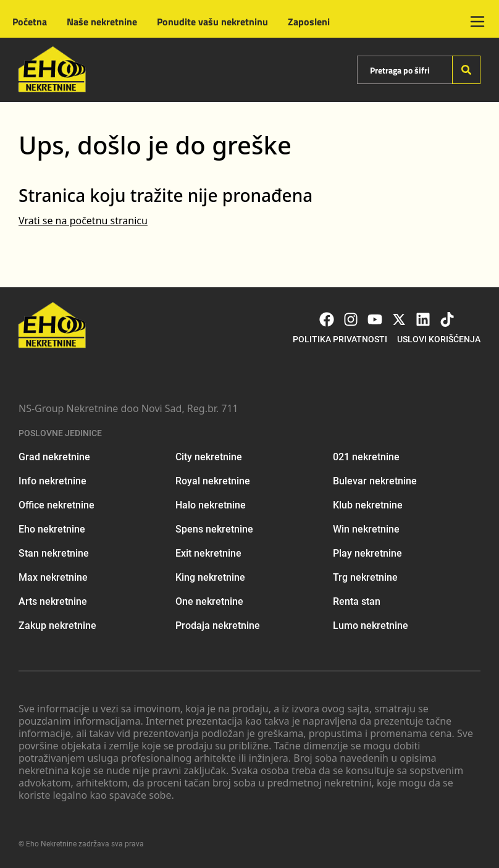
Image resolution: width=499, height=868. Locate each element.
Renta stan (357, 601)
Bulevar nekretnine (375, 481)
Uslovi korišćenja (439, 339)
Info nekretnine (52, 481)
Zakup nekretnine (57, 626)
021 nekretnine (366, 457)
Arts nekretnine (53, 601)
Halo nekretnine (211, 505)
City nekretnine (209, 457)
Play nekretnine (367, 553)
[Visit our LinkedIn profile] (423, 319)
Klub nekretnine (368, 505)
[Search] (466, 70)
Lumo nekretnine (371, 626)
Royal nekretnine (213, 481)
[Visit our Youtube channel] (375, 319)
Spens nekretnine (214, 529)
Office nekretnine (57, 505)
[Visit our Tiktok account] (447, 319)
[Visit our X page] (399, 319)
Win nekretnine (366, 529)
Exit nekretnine (208, 553)
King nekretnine (210, 577)
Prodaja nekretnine (218, 626)
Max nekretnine (53, 577)
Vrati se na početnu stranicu (83, 221)
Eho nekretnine (52, 529)
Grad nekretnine (54, 457)
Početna (30, 22)
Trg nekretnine (365, 577)
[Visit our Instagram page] (351, 319)
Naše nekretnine (102, 22)
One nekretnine (209, 601)
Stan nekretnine (54, 553)
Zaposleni (309, 22)
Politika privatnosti (340, 339)
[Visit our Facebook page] (327, 319)
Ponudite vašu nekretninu (212, 22)
